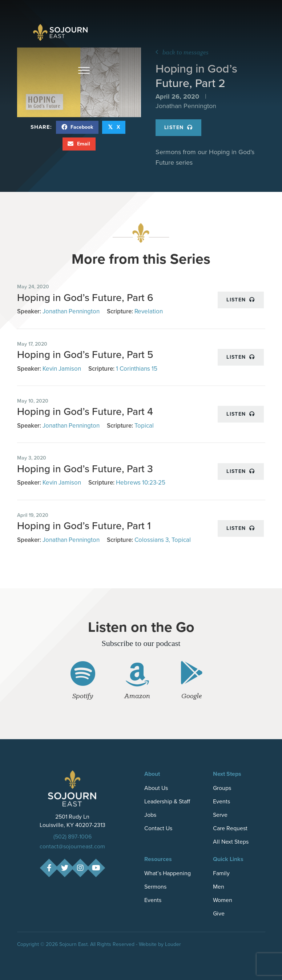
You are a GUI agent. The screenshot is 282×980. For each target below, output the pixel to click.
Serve (220, 815)
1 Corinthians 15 (137, 369)
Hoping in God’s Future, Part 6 (85, 298)
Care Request (230, 828)
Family (221, 873)
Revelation (149, 311)
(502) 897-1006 (72, 837)
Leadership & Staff (167, 801)
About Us (156, 788)
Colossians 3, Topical (163, 540)
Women (223, 900)
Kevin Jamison (62, 369)
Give (219, 913)
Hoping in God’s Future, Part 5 (85, 355)
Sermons (155, 887)
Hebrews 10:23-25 (141, 483)
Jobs (150, 815)
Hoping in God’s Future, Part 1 (84, 526)
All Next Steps (231, 842)
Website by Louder (160, 944)
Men (219, 887)
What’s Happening (168, 873)
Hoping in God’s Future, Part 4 (85, 411)
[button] (84, 71)
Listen (178, 127)
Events (221, 801)
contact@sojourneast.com (72, 846)
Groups (222, 788)
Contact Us (158, 828)
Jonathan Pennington (71, 311)
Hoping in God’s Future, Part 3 (85, 469)
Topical (144, 426)
